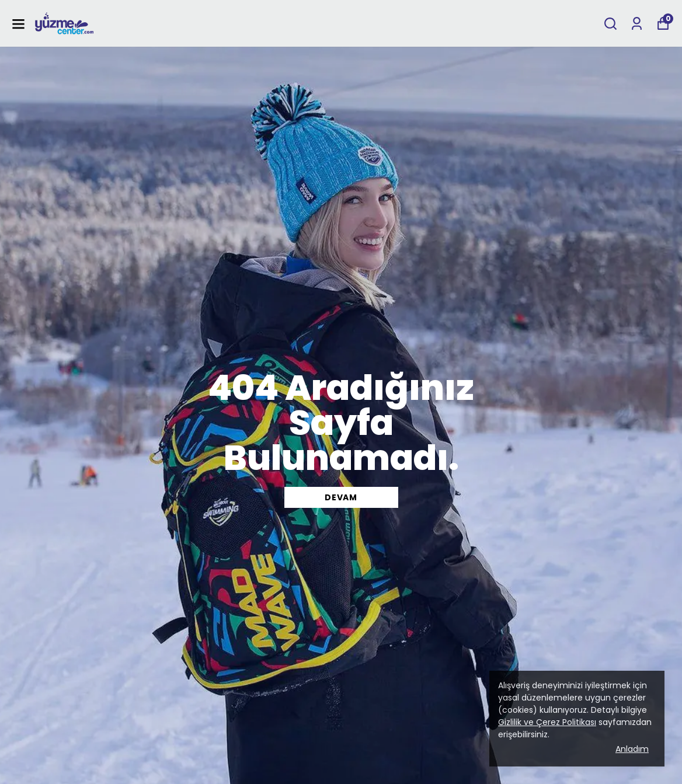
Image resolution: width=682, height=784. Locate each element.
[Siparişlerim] (637, 24)
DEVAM (341, 497)
